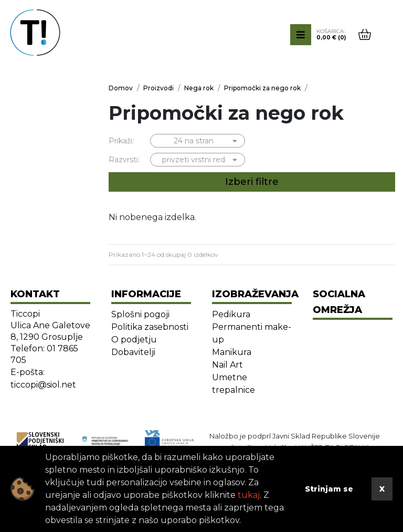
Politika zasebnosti (150, 327)
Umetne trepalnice (234, 384)
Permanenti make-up (252, 333)
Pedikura (231, 314)
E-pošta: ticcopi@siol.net (43, 378)
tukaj (249, 495)
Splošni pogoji (140, 314)
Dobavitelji (133, 352)
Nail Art (227, 365)
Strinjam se (329, 489)
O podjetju (134, 340)
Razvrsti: (124, 160)
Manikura (232, 352)
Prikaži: (121, 141)
